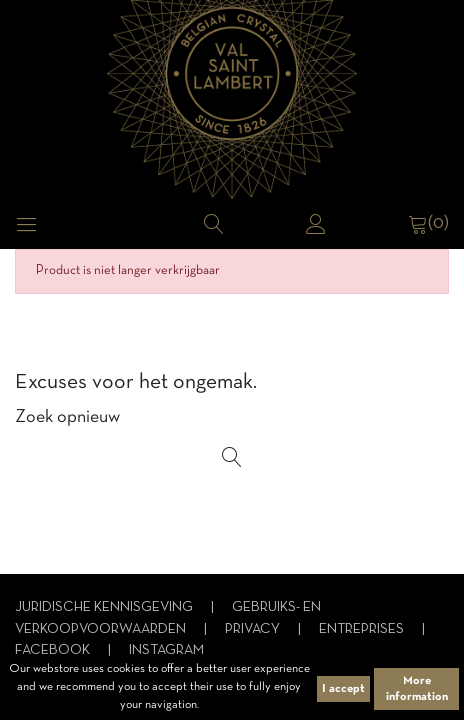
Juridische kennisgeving (105, 607)
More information (417, 689)
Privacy (254, 629)
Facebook (54, 650)
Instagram (166, 650)
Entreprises (363, 629)
